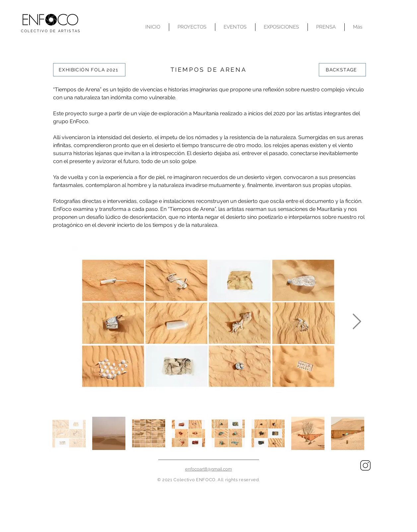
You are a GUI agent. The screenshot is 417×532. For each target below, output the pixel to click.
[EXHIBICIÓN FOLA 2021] (89, 70)
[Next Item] (357, 322)
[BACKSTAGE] (342, 70)
